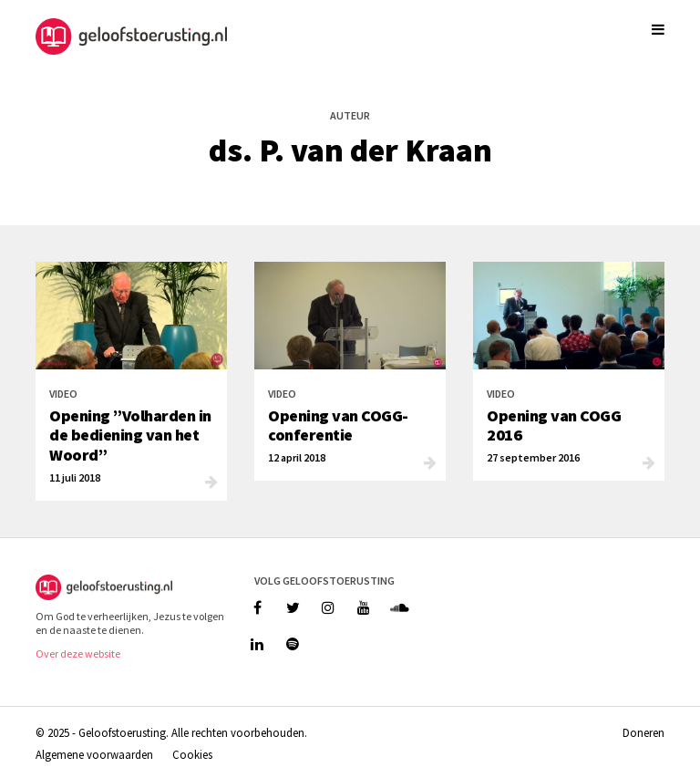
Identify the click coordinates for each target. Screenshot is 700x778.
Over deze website (78, 654)
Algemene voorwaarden (94, 754)
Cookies (192, 754)
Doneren (643, 732)
